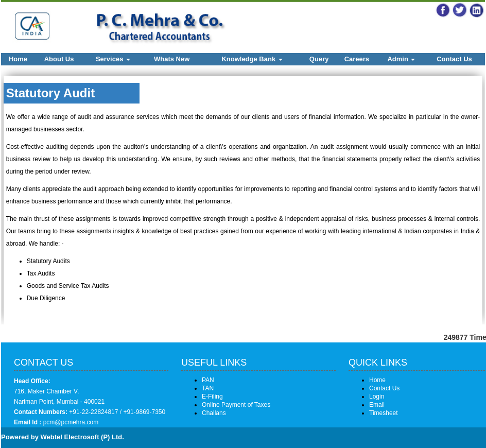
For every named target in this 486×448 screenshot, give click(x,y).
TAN (208, 388)
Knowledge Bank (252, 59)
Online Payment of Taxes (236, 405)
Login (377, 397)
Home (18, 59)
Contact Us (454, 59)
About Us (59, 59)
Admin (401, 59)
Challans (214, 413)
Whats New (172, 59)
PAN (208, 380)
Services (113, 59)
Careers (357, 59)
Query (319, 59)
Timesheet (384, 413)
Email (377, 405)
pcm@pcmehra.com (70, 422)
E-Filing (212, 397)
